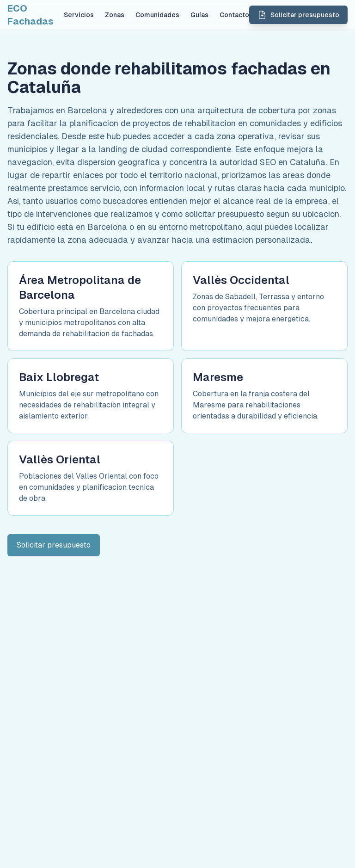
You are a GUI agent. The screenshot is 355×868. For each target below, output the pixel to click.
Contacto (234, 15)
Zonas (115, 15)
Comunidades (157, 15)
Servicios (79, 15)
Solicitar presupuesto (54, 545)
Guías (199, 15)
